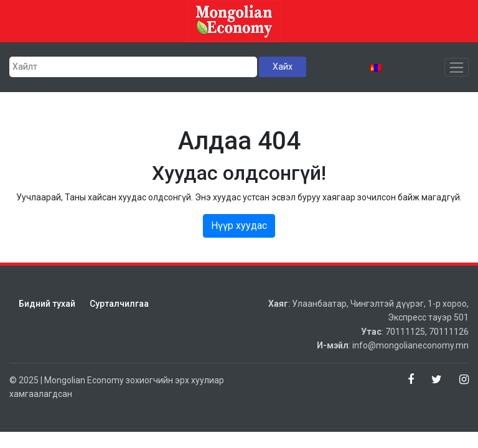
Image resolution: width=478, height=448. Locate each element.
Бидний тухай (47, 304)
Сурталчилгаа (119, 304)
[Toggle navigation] (457, 67)
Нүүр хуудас (239, 226)
